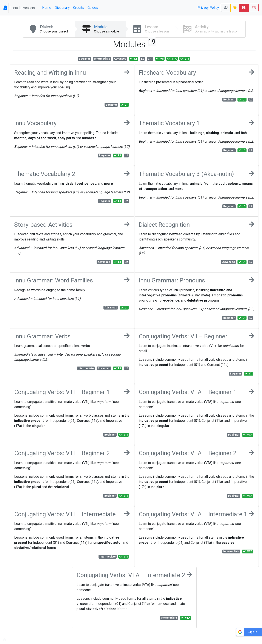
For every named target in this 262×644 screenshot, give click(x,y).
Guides (93, 8)
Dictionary (62, 8)
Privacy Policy (208, 8)
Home (47, 8)
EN (244, 8)
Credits (79, 8)
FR (254, 8)
